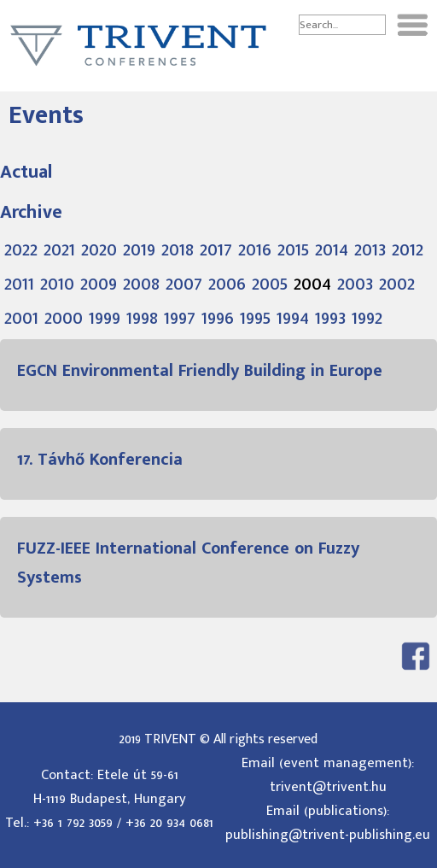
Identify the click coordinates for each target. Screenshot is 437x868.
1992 (367, 318)
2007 (184, 284)
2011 (19, 284)
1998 (142, 318)
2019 (139, 249)
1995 (255, 318)
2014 (332, 249)
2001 (21, 318)
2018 (178, 249)
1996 (218, 318)
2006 (227, 284)
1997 (180, 318)
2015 (293, 249)
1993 (330, 318)
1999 (105, 318)
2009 (99, 284)
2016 (255, 249)
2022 (21, 249)
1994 (293, 318)
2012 (408, 249)
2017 (216, 249)
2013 (370, 249)
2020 (99, 249)
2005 (270, 284)
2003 (355, 284)
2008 (141, 284)
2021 (59, 249)
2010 (57, 284)
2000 (64, 318)
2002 (397, 284)
